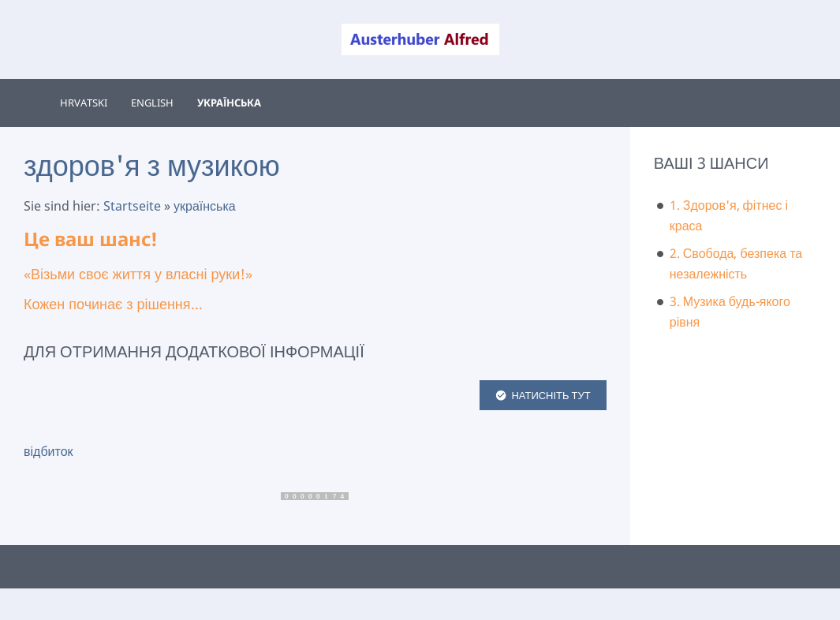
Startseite (132, 206)
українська (205, 206)
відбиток (49, 451)
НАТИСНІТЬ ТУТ (543, 395)
